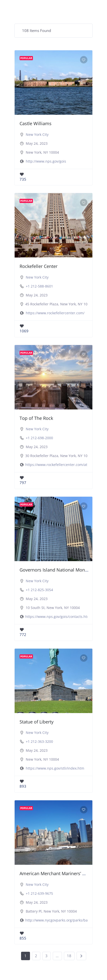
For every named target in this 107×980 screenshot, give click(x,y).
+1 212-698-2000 (39, 438)
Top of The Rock (36, 418)
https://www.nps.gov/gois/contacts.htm (58, 617)
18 (69, 956)
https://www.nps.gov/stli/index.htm (55, 768)
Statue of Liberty (37, 722)
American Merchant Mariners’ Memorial (61, 873)
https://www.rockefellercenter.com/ (55, 313)
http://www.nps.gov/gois (46, 161)
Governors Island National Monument (59, 570)
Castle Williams (36, 123)
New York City (37, 134)
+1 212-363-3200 (39, 741)
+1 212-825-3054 (39, 590)
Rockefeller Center (39, 266)
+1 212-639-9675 (39, 893)
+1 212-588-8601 (39, 286)
